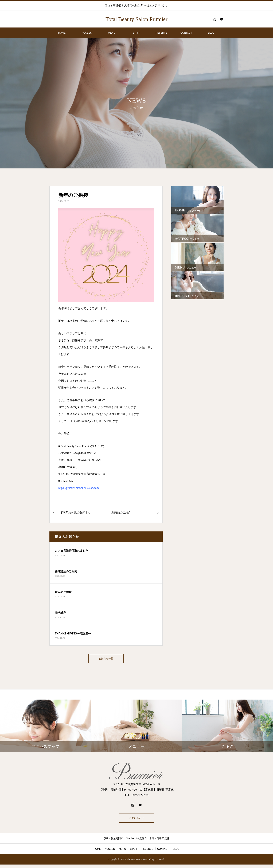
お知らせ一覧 (106, 659)
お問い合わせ (136, 821)
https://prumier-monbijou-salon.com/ (79, 488)
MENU (112, 33)
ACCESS (87, 33)
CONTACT (186, 33)
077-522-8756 (66, 481)
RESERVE (161, 33)
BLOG (211, 33)
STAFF (136, 33)
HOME (62, 33)
